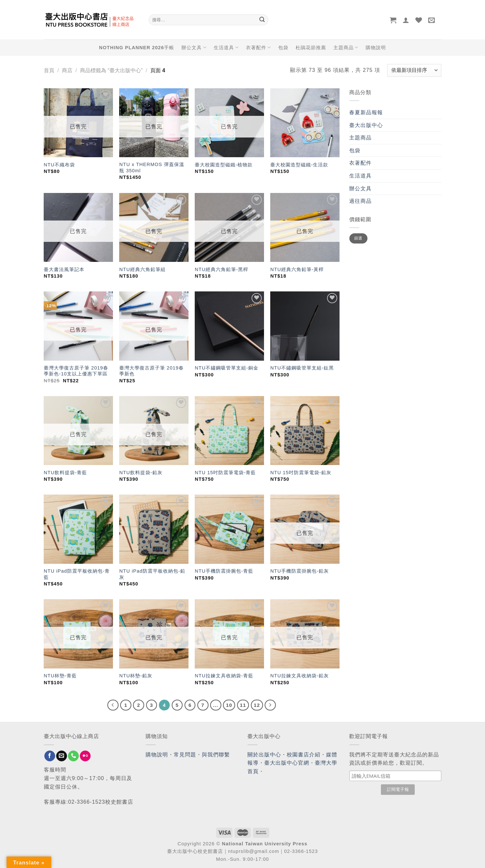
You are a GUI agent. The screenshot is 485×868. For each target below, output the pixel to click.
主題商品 (346, 47)
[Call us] (73, 756)
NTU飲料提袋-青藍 (65, 473)
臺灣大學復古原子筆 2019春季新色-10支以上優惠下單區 (76, 371)
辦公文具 (194, 47)
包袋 (283, 48)
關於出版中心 (265, 755)
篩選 (358, 238)
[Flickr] (85, 756)
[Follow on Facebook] (50, 756)
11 (243, 705)
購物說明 (376, 48)
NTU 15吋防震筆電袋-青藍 (225, 473)
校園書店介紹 (304, 755)
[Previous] (113, 705)
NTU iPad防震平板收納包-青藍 (77, 574)
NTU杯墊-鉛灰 (136, 676)
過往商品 (361, 201)
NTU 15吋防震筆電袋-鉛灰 (301, 473)
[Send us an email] (62, 756)
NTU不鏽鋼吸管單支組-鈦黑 (302, 368)
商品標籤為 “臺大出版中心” (111, 70)
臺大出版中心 (366, 125)
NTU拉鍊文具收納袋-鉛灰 (299, 676)
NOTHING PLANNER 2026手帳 (137, 48)
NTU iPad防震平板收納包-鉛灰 (152, 574)
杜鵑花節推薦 (311, 48)
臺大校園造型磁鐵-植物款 (224, 165)
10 (229, 705)
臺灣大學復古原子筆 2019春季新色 (151, 371)
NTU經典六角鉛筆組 (142, 269)
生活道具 (226, 47)
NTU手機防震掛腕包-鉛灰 (299, 571)
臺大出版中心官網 (287, 763)
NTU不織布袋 (59, 165)
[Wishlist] (419, 20)
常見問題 (185, 755)
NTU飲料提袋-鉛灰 (141, 473)
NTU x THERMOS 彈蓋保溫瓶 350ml (152, 168)
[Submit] (262, 20)
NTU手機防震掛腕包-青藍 (224, 571)
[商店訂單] (414, 70)
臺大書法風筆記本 (64, 269)
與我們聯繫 (216, 755)
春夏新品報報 (366, 112)
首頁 (49, 70)
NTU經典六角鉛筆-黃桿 (297, 269)
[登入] (406, 20)
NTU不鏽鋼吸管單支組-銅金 (227, 368)
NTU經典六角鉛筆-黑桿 (221, 269)
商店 (67, 70)
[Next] (270, 705)
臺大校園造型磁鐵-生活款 (299, 165)
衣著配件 (258, 47)
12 (257, 705)
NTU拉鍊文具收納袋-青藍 (224, 676)
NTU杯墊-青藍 (60, 676)
